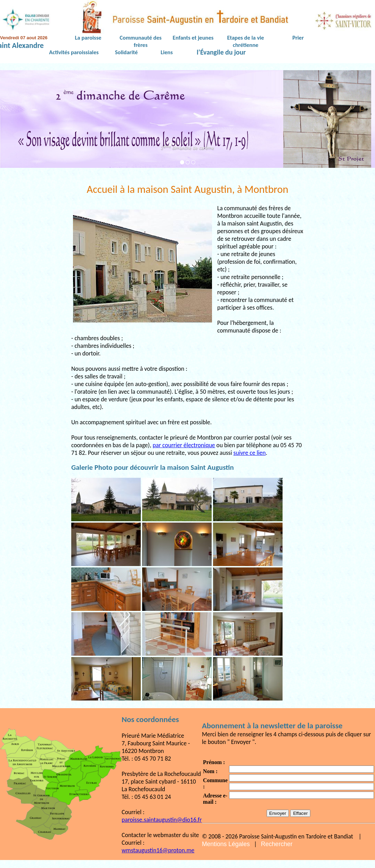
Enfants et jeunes (193, 38)
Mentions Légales (226, 844)
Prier (298, 38)
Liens (167, 52)
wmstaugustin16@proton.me (158, 850)
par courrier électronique (184, 445)
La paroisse (88, 38)
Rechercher (277, 844)
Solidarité (127, 52)
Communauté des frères (140, 41)
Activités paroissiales (74, 52)
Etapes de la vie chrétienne (246, 41)
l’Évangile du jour (221, 52)
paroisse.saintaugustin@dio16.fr (162, 820)
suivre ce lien (250, 453)
